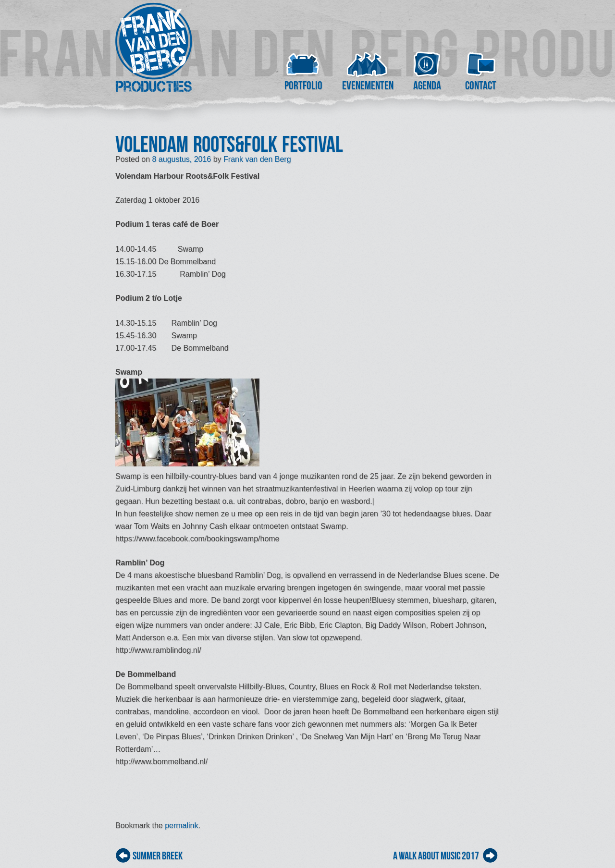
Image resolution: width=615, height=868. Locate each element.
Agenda (427, 86)
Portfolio (303, 86)
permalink (181, 825)
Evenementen (368, 86)
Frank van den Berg (257, 159)
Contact (481, 86)
